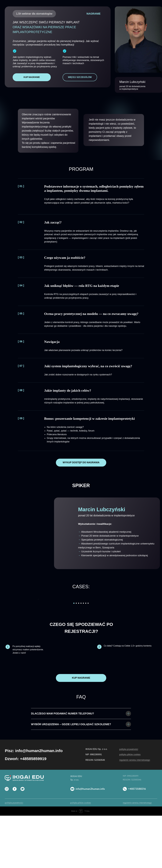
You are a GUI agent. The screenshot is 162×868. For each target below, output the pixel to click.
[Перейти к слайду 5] (83, 656)
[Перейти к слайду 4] (81, 656)
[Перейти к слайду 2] (76, 656)
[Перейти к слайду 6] (86, 656)
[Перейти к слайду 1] (74, 656)
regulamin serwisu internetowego (135, 812)
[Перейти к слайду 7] (88, 656)
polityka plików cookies (130, 807)
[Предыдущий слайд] (38, 625)
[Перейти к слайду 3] (79, 656)
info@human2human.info (90, 841)
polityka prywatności (129, 802)
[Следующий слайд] (124, 625)
